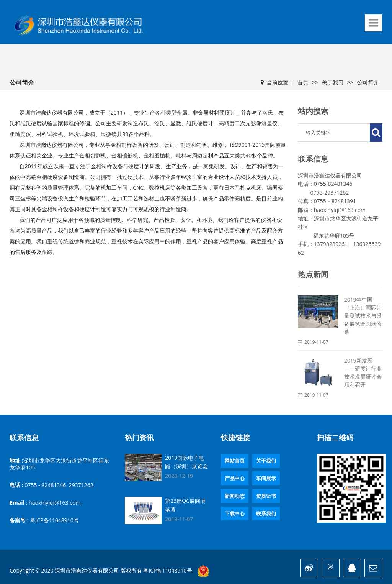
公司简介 (368, 82)
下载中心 (235, 513)
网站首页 (235, 461)
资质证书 (266, 496)
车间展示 (266, 478)
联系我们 (266, 513)
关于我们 (333, 82)
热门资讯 (139, 438)
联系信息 (24, 438)
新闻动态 (235, 496)
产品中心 (235, 478)
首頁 (303, 82)
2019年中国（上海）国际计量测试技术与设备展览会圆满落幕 (363, 316)
